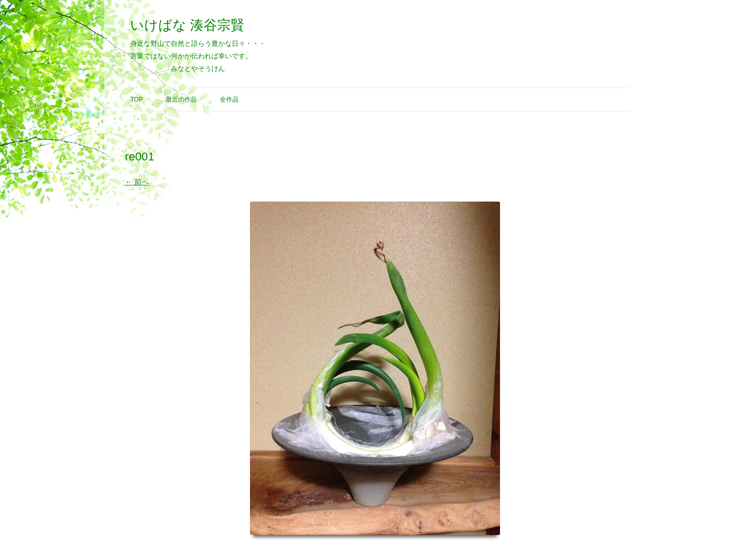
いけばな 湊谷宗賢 (187, 25)
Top (136, 99)
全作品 (229, 99)
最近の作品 (181, 99)
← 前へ (137, 182)
